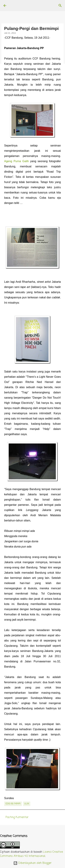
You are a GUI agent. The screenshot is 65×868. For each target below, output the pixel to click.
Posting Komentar (17, 817)
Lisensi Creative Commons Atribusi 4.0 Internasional (31, 854)
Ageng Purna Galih (16, 161)
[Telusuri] (60, 6)
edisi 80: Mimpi (13, 804)
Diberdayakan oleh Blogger (32, 863)
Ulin (27, 804)
